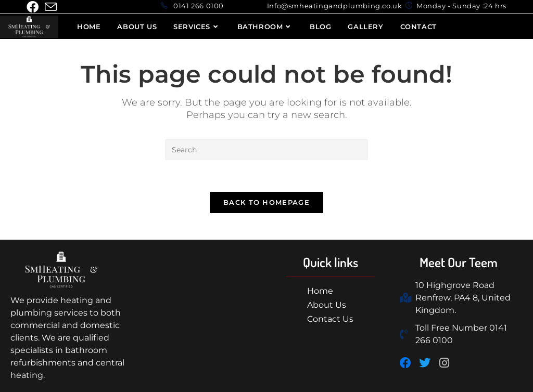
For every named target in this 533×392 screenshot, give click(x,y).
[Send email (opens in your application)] (51, 7)
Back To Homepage (266, 202)
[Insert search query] (266, 150)
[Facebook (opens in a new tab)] (34, 7)
